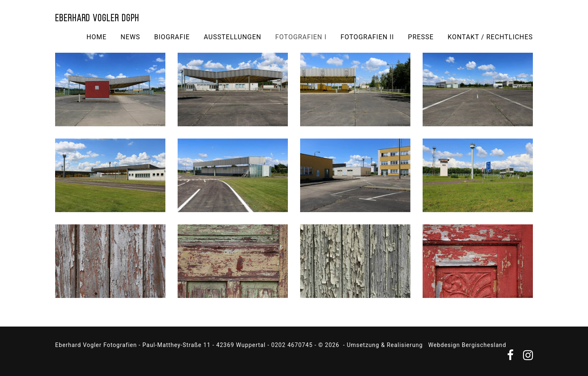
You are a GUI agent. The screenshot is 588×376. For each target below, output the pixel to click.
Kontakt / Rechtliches (490, 37)
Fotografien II (367, 37)
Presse (421, 37)
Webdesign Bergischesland (467, 345)
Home (97, 37)
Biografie (172, 37)
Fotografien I (301, 37)
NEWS (130, 37)
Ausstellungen (233, 37)
